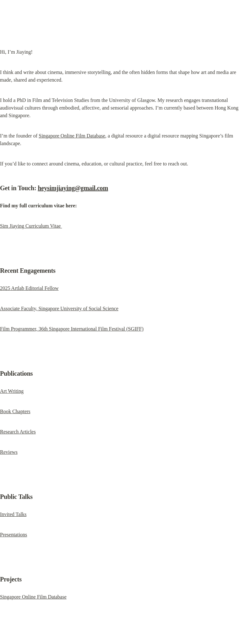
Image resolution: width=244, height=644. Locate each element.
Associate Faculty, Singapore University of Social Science (59, 309)
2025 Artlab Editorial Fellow (29, 288)
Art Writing (12, 391)
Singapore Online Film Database (72, 136)
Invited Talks (13, 514)
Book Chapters (15, 411)
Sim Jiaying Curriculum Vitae (31, 226)
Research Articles (18, 432)
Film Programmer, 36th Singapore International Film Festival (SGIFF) (72, 329)
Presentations (14, 535)
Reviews (9, 452)
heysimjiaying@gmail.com (73, 188)
